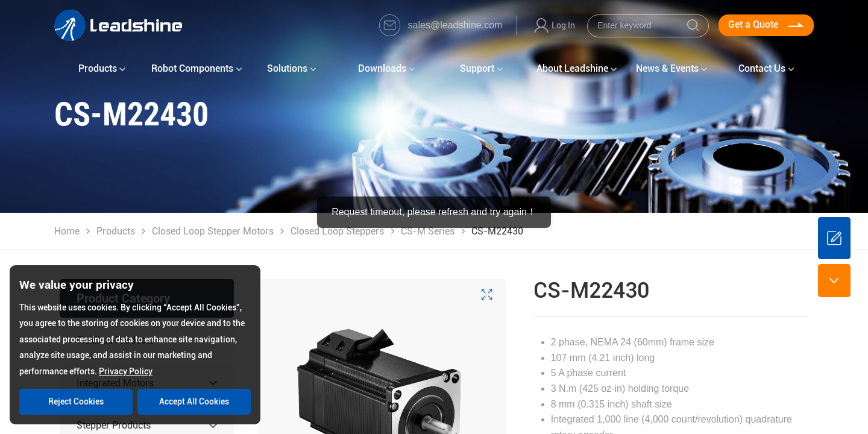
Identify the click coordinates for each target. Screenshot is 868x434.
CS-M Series (428, 231)
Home (67, 231)
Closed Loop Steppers (337, 231)
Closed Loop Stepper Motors (213, 231)
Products (116, 231)
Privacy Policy (126, 371)
